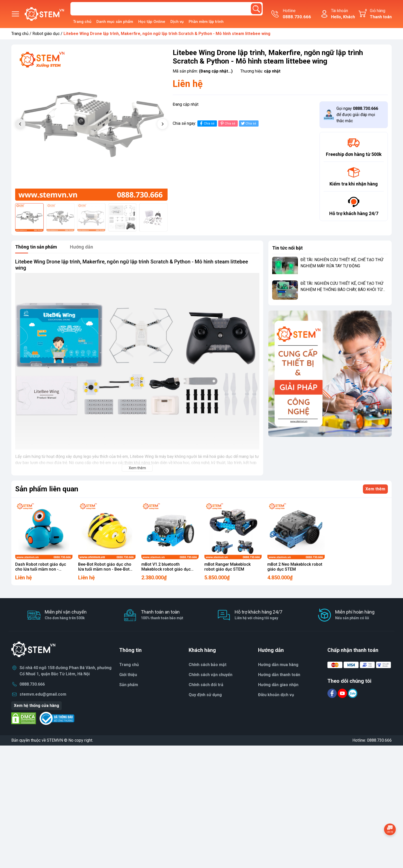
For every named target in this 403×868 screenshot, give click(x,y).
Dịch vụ (177, 22)
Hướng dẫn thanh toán (279, 675)
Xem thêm (375, 489)
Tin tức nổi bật (287, 248)
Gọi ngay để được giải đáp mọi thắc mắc (357, 115)
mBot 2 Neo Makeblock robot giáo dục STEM (295, 567)
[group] (91, 125)
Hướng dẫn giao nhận (278, 685)
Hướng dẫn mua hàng (278, 665)
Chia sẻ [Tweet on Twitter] (248, 123)
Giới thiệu (128, 675)
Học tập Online (152, 22)
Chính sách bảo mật (208, 665)
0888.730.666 (32, 684)
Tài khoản (343, 14)
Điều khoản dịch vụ (276, 695)
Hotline (297, 14)
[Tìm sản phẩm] (167, 9)
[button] (162, 124)
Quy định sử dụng (205, 695)
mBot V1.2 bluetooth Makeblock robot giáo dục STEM (166, 569)
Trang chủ (82, 22)
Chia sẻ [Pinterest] (227, 123)
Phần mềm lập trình (206, 22)
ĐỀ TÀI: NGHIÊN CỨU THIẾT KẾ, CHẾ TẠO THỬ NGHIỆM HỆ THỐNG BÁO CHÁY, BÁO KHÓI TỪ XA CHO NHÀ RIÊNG (342, 290)
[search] (256, 9)
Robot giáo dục (46, 34)
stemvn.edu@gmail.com (43, 694)
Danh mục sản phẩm (115, 22)
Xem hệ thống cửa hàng (36, 706)
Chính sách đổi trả (206, 685)
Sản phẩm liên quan (47, 489)
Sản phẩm (129, 685)
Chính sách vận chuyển (210, 675)
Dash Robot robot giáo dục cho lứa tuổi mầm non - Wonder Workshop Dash (41, 569)
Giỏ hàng (377, 14)
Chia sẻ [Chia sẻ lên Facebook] (207, 123)
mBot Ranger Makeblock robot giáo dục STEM (227, 567)
